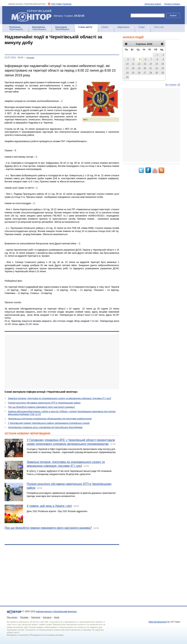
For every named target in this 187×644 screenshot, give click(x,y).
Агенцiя (30, 58)
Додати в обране (172, 4)
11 (133, 64)
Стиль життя (85, 27)
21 (151, 68)
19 (139, 68)
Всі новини (171, 85)
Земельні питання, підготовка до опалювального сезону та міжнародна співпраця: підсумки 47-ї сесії (59, 398)
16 (163, 64)
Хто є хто (159, 27)
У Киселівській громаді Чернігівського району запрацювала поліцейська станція (49, 423)
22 (157, 68)
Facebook (67, 4)
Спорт (142, 27)
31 (127, 77)
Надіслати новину (153, 4)
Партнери (36, 617)
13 (145, 64)
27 (145, 73)
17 (127, 68)
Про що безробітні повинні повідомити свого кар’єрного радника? (41, 407)
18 (133, 68)
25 (133, 73)
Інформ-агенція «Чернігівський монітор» (33, 15)
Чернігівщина (16, 28)
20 (145, 68)
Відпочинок (123, 27)
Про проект (12, 617)
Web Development (158, 622)
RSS (53, 4)
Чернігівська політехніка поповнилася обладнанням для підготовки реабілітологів (50, 419)
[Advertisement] (62, 362)
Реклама (24, 617)
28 (151, 73)
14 (151, 64)
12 (139, 64)
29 (157, 73)
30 (163, 73)
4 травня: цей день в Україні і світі (49, 506)
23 (163, 68)
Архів (57, 617)
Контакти (47, 617)
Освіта (105, 27)
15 (157, 64)
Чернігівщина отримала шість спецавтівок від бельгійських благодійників (45, 427)
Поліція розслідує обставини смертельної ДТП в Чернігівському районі (44, 403)
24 (127, 73)
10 (127, 64)
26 (139, 73)
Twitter (59, 4)
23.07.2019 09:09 (14, 58)
